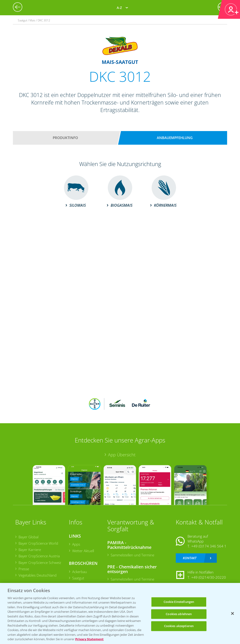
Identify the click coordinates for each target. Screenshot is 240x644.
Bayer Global (28, 537)
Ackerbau (80, 572)
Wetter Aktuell (83, 551)
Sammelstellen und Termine (132, 555)
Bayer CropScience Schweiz (40, 563)
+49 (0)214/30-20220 (209, 577)
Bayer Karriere (30, 550)
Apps (76, 544)
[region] (120, 613)
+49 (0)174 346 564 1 (209, 546)
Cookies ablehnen (179, 614)
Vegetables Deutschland (37, 575)
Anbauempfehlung (175, 138)
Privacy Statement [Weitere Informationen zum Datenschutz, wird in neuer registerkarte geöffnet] (89, 639)
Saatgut (78, 578)
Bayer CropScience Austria (39, 556)
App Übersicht (122, 455)
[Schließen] (232, 613)
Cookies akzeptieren (179, 626)
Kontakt (190, 558)
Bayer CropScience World (38, 543)
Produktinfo (65, 138)
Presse (24, 569)
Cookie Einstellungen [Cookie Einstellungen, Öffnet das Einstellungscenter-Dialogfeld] (179, 602)
